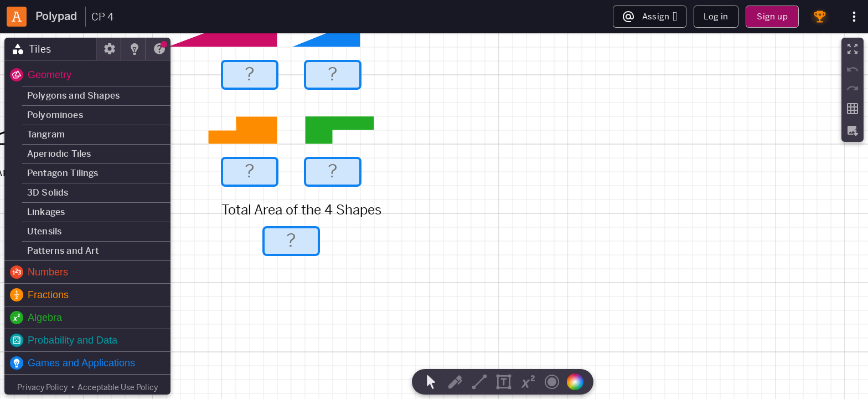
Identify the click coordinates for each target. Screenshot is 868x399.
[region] (434, 216)
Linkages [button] (46, 212)
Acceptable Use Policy (118, 387)
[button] (87, 75)
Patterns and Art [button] (63, 251)
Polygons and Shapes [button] (73, 96)
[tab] (50, 49)
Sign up (772, 16)
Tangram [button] (46, 134)
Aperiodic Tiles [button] (59, 154)
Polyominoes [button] (55, 115)
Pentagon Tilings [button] (63, 173)
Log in (716, 16)
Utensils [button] (44, 231)
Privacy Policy (42, 387)
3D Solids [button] (48, 193)
